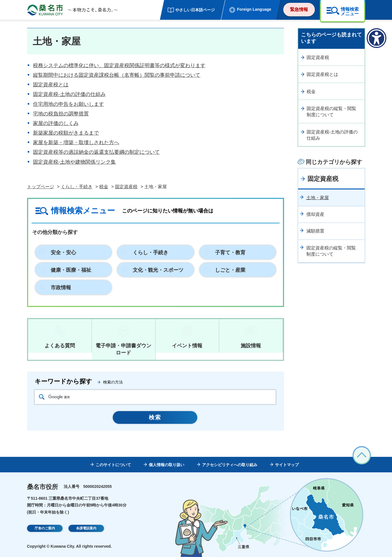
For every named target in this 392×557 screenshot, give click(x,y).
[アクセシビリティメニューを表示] (377, 38)
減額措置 (315, 231)
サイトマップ (287, 465)
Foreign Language (254, 9)
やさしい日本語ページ (195, 10)
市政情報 (61, 288)
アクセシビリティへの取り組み (230, 465)
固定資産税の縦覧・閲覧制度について (331, 112)
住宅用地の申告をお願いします (68, 104)
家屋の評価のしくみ (56, 123)
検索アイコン (42, 397)
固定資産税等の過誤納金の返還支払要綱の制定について (96, 152)
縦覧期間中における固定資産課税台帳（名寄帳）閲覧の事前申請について (117, 75)
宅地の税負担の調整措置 (61, 114)
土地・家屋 (318, 198)
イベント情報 (187, 346)
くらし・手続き (77, 187)
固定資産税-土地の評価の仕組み (69, 94)
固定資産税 (126, 187)
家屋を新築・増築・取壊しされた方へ (76, 142)
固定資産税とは (51, 85)
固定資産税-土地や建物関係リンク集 (74, 162)
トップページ (41, 187)
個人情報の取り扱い (167, 465)
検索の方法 (113, 382)
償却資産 (315, 214)
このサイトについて (113, 465)
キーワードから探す (63, 381)
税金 (104, 187)
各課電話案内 (86, 529)
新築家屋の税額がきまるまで (66, 133)
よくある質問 (60, 346)
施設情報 (251, 346)
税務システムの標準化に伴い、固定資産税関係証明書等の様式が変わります (119, 65)
